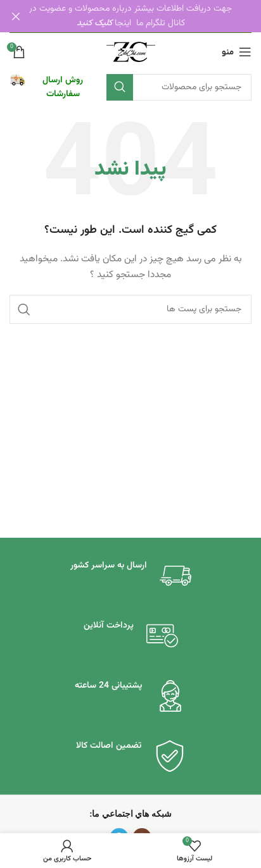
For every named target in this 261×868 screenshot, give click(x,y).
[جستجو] (179, 87)
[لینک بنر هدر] (150, 16)
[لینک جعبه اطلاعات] (52, 87)
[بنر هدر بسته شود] (16, 16)
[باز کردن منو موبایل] (237, 51)
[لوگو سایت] (131, 52)
